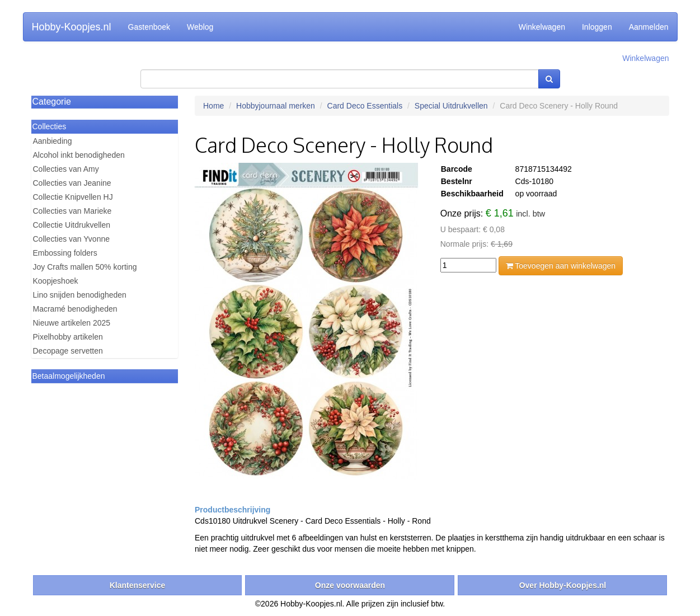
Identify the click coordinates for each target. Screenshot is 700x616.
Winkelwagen (542, 27)
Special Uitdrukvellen (451, 106)
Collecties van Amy (66, 169)
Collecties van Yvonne (72, 239)
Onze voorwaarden (350, 585)
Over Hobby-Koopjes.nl (563, 585)
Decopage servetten (68, 351)
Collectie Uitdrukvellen (72, 225)
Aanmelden (649, 27)
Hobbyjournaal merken (276, 106)
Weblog (200, 27)
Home (213, 106)
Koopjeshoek (56, 281)
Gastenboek (149, 27)
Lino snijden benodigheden (80, 295)
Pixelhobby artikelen (68, 337)
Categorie (52, 102)
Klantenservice (138, 585)
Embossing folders (65, 253)
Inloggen (597, 27)
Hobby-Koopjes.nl (72, 27)
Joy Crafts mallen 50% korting (85, 267)
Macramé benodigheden (75, 309)
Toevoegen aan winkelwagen (561, 266)
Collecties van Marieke (72, 211)
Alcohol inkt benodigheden (79, 155)
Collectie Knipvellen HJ (73, 197)
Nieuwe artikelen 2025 (72, 323)
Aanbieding (53, 141)
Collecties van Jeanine (72, 183)
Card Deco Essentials (365, 106)
